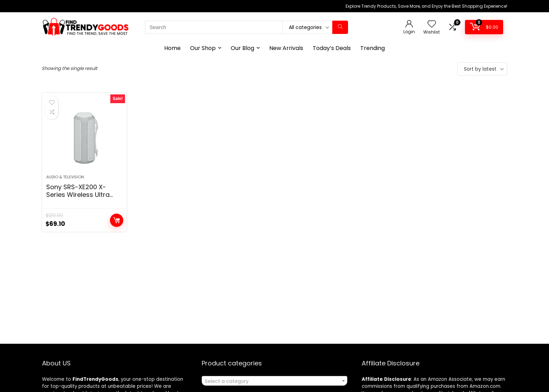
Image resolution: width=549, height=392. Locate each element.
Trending (373, 48)
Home (172, 48)
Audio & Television (65, 177)
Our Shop (203, 48)
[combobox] (274, 381)
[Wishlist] (432, 24)
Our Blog (242, 48)
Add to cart (117, 220)
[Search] (340, 27)
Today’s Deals (332, 48)
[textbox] (274, 381)
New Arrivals (286, 48)
